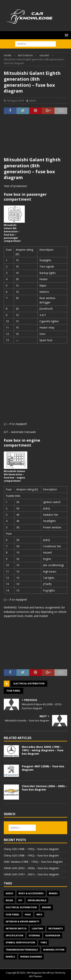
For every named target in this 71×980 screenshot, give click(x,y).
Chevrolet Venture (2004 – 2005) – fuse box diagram (44, 788)
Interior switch (16, 929)
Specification (14, 936)
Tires (44, 943)
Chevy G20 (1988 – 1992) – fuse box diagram (31, 855)
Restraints (56, 929)
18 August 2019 (15, 100)
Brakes (53, 893)
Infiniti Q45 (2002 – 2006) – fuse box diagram (31, 868)
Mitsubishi (25, 55)
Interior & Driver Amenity (23, 922)
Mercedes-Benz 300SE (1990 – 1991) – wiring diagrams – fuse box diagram (43, 750)
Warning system (54, 950)
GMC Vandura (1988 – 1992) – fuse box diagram (33, 862)
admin (33, 100)
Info (39, 915)
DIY (20, 900)
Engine (46, 907)
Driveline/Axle (37, 900)
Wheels (10, 957)
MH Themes (35, 976)
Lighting (37, 929)
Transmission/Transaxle (22, 950)
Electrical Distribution (29, 684)
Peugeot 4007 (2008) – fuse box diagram (43, 768)
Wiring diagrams (31, 957)
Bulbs (9, 900)
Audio (9, 893)
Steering (34, 936)
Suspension (53, 936)
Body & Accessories (31, 893)
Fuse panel (14, 691)
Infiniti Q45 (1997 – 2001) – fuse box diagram (31, 874)
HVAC (28, 915)
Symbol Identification (20, 943)
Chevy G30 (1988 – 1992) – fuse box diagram (31, 849)
